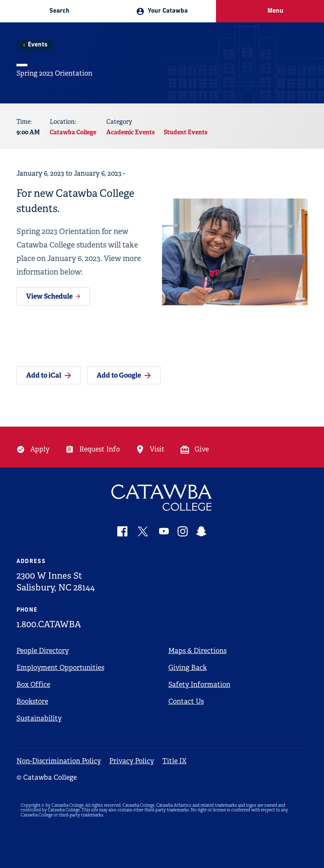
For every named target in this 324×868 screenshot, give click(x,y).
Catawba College (73, 132)
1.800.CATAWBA (49, 624)
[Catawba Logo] (162, 498)
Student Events (186, 132)
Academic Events (131, 132)
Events (38, 45)
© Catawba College (47, 777)
